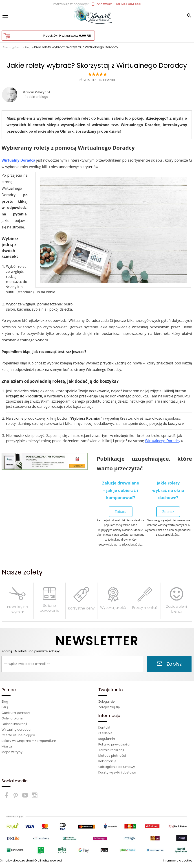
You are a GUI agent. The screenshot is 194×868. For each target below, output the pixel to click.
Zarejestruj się (109, 707)
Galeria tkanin (12, 718)
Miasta (7, 746)
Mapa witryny (12, 752)
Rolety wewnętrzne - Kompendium (29, 741)
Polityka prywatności (114, 744)
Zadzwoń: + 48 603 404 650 (116, 4)
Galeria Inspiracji (14, 724)
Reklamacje (107, 761)
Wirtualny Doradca (18, 160)
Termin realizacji (111, 750)
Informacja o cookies (178, 860)
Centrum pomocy (16, 713)
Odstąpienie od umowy (117, 767)
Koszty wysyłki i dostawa (117, 772)
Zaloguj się (107, 701)
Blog (5, 701)
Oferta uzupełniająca (18, 735)
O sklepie (105, 733)
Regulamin (107, 739)
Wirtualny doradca (16, 730)
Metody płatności (112, 756)
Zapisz (169, 664)
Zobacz (121, 512)
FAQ (5, 707)
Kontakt (104, 728)
